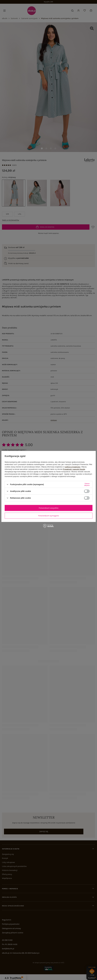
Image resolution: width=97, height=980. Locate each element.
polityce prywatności (73, 467)
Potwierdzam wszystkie (49, 508)
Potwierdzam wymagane (48, 516)
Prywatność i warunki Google (74, 469)
